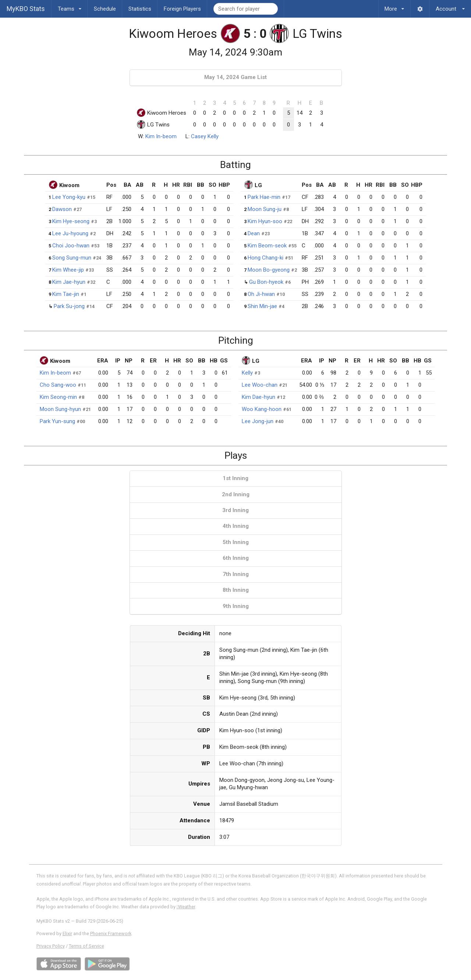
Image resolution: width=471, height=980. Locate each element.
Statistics (140, 9)
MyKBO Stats (26, 9)
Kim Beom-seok (267, 246)
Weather (186, 907)
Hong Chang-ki (265, 258)
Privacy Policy (51, 946)
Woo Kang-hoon (262, 409)
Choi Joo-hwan (71, 246)
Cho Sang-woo (58, 385)
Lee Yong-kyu (69, 197)
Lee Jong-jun (258, 421)
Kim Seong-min (58, 397)
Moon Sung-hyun (60, 409)
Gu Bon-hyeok (266, 282)
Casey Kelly (205, 136)
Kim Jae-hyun (69, 282)
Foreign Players (182, 9)
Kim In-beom (161, 136)
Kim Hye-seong (71, 221)
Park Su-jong (69, 306)
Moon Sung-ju (265, 209)
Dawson (62, 209)
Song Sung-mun (72, 258)
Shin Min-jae (262, 306)
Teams (70, 6)
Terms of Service (86, 946)
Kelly (247, 373)
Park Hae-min (264, 197)
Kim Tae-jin (66, 294)
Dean (254, 233)
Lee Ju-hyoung (70, 233)
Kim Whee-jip (68, 270)
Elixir (67, 933)
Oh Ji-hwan (261, 294)
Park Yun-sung (57, 421)
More (394, 6)
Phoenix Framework (111, 933)
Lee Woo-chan (260, 385)
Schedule (105, 9)
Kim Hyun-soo (265, 221)
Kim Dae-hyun (258, 397)
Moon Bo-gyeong (269, 270)
